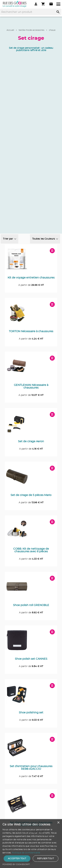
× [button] (58, 823)
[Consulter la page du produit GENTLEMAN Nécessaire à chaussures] (31, 368)
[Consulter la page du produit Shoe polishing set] (31, 696)
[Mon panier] (43, 4)
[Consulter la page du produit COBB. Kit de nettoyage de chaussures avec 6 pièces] (31, 532)
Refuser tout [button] (46, 859)
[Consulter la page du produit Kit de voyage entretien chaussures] (31, 261)
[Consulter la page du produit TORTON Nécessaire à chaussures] (31, 315)
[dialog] (31, 844)
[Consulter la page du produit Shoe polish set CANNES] (31, 642)
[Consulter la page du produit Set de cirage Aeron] (31, 425)
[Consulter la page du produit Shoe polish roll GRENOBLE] (31, 588)
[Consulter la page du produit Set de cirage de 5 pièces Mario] (31, 478)
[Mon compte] (36, 4)
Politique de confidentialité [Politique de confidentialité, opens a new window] (26, 853)
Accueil (10, 30)
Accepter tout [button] (17, 859)
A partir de (31, 285)
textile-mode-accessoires (31, 30)
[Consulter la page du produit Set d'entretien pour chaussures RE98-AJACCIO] (31, 750)
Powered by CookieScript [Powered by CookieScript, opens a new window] (16, 864)
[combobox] (9, 239)
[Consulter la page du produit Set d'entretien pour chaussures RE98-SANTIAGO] (31, 806)
